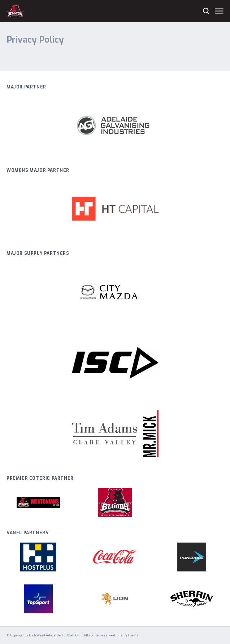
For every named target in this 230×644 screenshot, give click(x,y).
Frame (133, 635)
